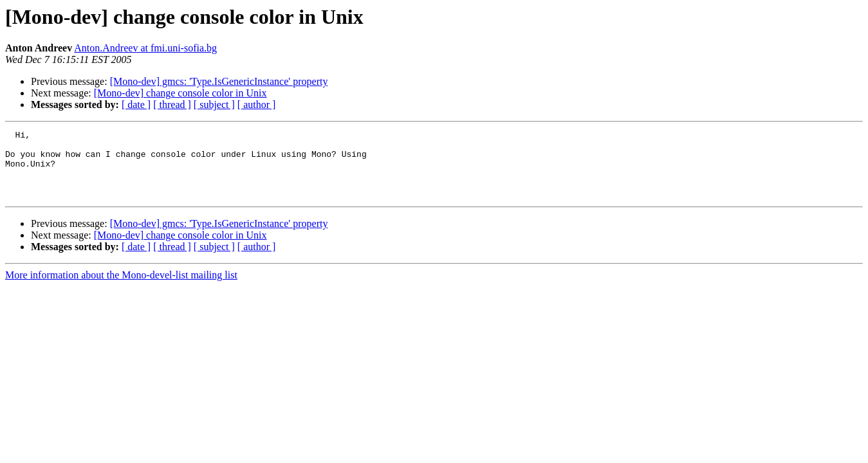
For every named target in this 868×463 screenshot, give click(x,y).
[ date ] (136, 104)
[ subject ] (214, 104)
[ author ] (257, 104)
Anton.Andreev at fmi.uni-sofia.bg (145, 48)
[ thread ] (172, 104)
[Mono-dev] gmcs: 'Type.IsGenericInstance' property (219, 81)
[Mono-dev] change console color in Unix (180, 93)
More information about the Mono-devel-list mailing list (121, 288)
